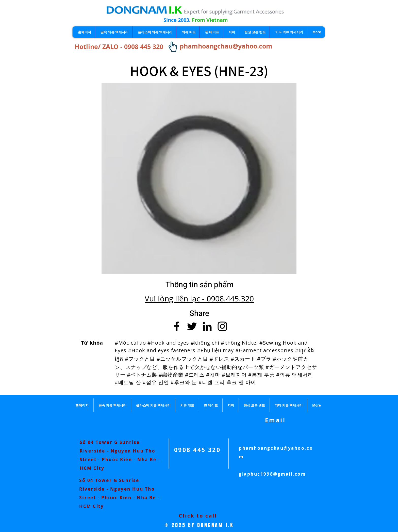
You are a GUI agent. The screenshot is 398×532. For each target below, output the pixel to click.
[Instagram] (222, 326)
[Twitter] (192, 326)
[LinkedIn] (207, 326)
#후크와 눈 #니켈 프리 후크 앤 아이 (213, 382)
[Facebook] (177, 326)
